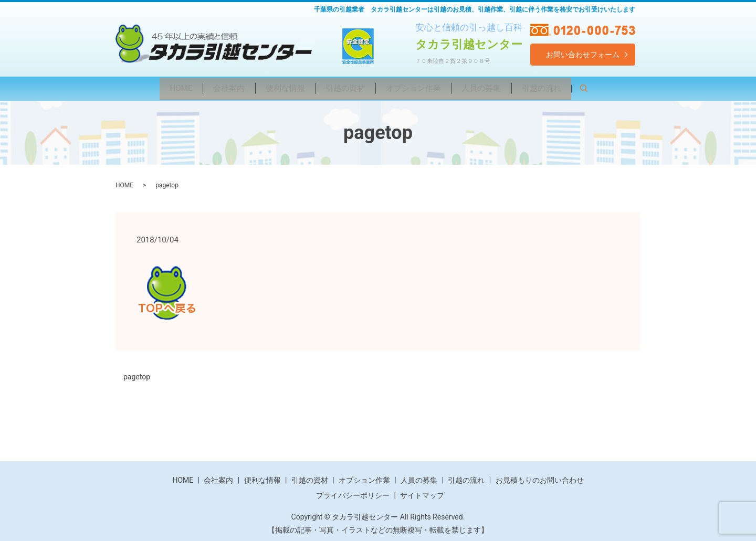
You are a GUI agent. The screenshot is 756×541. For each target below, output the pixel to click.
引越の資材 (344, 86)
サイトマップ (422, 492)
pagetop (137, 374)
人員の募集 (495, 86)
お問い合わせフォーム (583, 55)
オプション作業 (419, 86)
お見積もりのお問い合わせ (540, 476)
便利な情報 (277, 86)
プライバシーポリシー (353, 492)
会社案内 (214, 86)
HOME (159, 86)
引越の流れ (562, 86)
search (615, 88)
